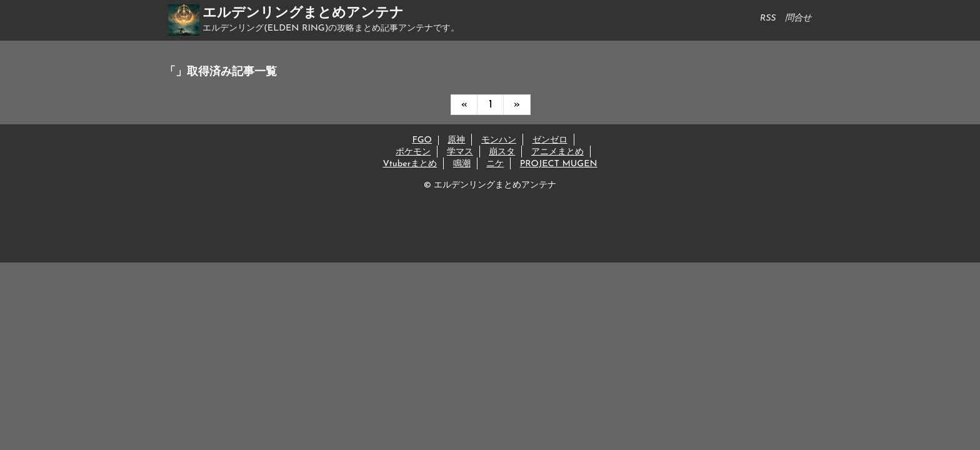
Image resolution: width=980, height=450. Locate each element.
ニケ (495, 164)
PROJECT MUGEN (559, 164)
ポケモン (413, 152)
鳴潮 (462, 164)
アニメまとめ (557, 152)
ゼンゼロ (550, 140)
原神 (456, 140)
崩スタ (502, 152)
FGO (422, 140)
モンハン (499, 140)
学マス (460, 152)
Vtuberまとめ (410, 164)
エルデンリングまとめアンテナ (303, 13)
